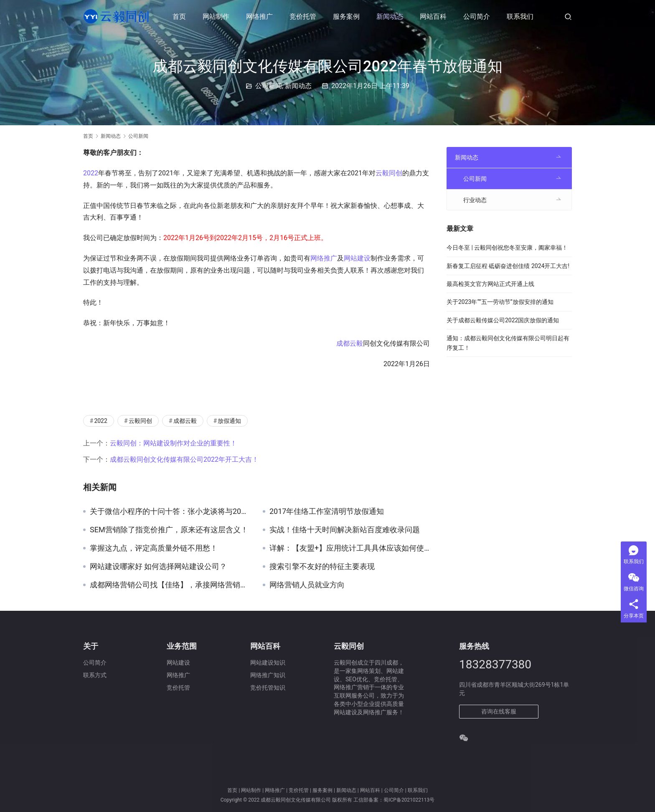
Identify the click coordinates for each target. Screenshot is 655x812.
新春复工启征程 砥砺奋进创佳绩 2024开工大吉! (508, 266)
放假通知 (229, 421)
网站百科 (433, 16)
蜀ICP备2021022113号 (409, 800)
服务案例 (346, 16)
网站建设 (357, 258)
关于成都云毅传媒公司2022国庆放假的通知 (503, 320)
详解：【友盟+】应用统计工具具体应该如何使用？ (350, 548)
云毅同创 (389, 173)
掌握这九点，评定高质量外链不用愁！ (154, 548)
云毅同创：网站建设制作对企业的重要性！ (173, 443)
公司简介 (477, 16)
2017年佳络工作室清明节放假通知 (327, 511)
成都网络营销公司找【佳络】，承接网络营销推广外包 (170, 585)
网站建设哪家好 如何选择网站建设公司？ (158, 567)
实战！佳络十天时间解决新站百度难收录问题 (345, 530)
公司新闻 (269, 86)
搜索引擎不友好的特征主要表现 (322, 567)
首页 (179, 16)
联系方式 (95, 675)
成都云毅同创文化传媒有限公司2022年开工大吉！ (184, 459)
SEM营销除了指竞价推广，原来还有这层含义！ (169, 530)
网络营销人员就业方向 (307, 585)
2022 (91, 173)
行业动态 (475, 200)
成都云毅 (350, 343)
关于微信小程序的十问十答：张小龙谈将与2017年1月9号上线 (170, 511)
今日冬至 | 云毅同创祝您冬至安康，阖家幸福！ (507, 248)
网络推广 (259, 16)
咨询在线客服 (499, 711)
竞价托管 (303, 16)
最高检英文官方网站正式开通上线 (490, 284)
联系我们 (520, 16)
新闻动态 (390, 16)
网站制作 (216, 16)
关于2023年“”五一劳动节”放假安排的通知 (500, 302)
